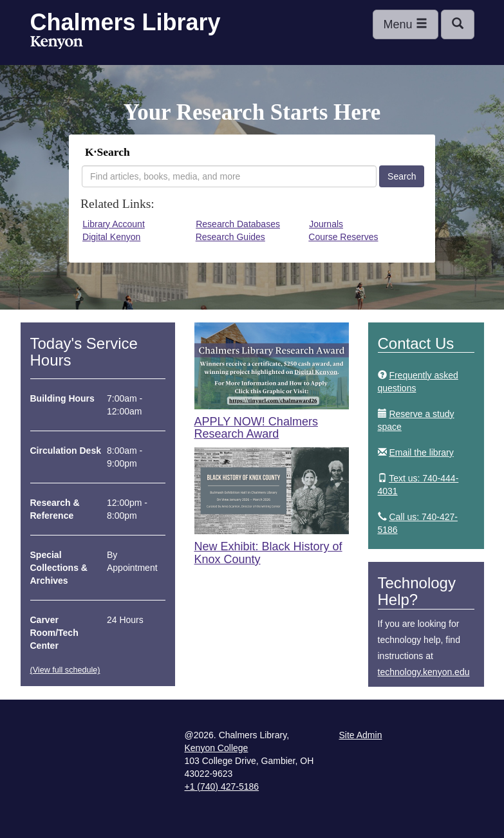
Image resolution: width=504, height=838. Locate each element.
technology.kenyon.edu (424, 672)
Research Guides (230, 237)
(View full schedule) (65, 670)
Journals (326, 224)
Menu (406, 24)
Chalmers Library (126, 22)
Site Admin (361, 735)
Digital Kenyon (111, 237)
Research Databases (238, 224)
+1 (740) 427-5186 (222, 787)
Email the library (421, 452)
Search (402, 176)
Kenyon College (57, 42)
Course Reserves (343, 237)
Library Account (114, 224)
